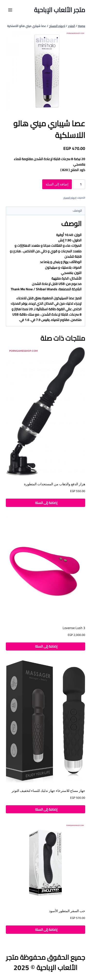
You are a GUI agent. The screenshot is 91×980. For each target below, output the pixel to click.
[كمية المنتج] (79, 184)
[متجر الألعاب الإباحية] (60, 10)
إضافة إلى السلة (57, 184)
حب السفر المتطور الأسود (67, 911)
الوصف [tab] (77, 211)
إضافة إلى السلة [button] (45, 503)
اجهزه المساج (70, 198)
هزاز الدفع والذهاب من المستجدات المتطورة (55, 484)
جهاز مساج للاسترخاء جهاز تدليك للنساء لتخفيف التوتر (48, 791)
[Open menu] (10, 10)
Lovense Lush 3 (74, 628)
